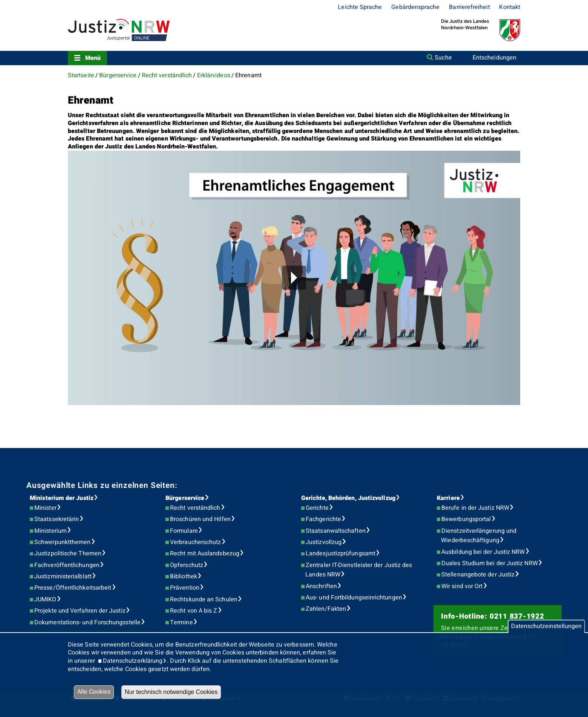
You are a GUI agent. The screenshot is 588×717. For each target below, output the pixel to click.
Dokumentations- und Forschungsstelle (87, 622)
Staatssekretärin (57, 519)
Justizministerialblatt (63, 576)
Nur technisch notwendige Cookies (171, 692)
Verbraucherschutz (195, 542)
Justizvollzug (324, 542)
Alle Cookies (94, 692)
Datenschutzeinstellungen (546, 626)
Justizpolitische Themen (68, 553)
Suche (443, 58)
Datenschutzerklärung (133, 661)
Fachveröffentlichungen (67, 565)
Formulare (184, 531)
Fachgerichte (323, 519)
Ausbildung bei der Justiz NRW (483, 552)
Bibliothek (184, 576)
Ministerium (51, 531)
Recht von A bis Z (194, 611)
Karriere (448, 498)
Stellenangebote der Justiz (478, 575)
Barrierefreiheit (469, 7)
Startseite (81, 75)
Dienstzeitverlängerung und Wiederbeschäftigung (479, 536)
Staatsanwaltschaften (336, 531)
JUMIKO (45, 599)
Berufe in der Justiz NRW (475, 508)
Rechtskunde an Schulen (204, 599)
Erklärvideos (214, 75)
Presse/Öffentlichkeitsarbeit (73, 588)
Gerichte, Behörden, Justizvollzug (348, 498)
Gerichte (317, 508)
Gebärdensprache (415, 7)
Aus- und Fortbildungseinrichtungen (354, 598)
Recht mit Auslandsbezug (205, 553)
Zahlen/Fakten (326, 609)
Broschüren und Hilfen (200, 519)
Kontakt (510, 7)
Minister (45, 508)
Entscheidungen (495, 58)
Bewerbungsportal (466, 519)
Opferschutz (187, 565)
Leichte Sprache (360, 7)
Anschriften (321, 586)
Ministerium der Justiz (62, 498)
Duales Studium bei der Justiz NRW (490, 563)
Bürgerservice (118, 75)
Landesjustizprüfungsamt (341, 553)
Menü (93, 58)
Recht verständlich (167, 75)
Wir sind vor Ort (462, 586)
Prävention (185, 588)
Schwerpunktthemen (62, 542)
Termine (181, 622)
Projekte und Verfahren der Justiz (80, 611)
